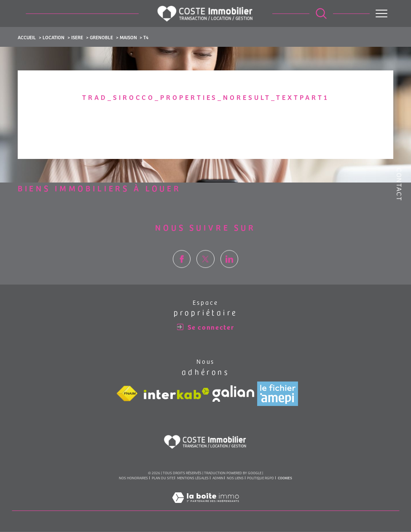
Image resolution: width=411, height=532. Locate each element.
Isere (77, 37)
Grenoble (101, 37)
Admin (218, 478)
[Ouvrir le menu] (381, 13)
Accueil (27, 37)
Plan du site (163, 478)
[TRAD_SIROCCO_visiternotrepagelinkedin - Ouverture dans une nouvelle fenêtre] (230, 273)
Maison (128, 37)
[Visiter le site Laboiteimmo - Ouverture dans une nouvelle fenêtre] (205, 507)
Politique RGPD (261, 478)
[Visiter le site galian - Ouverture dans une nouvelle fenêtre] (233, 394)
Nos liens (235, 478)
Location (54, 37)
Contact (399, 184)
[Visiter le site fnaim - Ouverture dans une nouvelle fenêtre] (127, 394)
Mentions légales (193, 478)
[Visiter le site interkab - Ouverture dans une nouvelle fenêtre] (177, 394)
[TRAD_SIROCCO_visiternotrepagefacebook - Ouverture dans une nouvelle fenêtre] (182, 273)
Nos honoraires (133, 478)
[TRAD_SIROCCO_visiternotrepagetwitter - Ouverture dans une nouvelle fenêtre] (205, 273)
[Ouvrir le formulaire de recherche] (321, 13)
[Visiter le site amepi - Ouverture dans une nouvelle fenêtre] (278, 394)
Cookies (285, 479)
